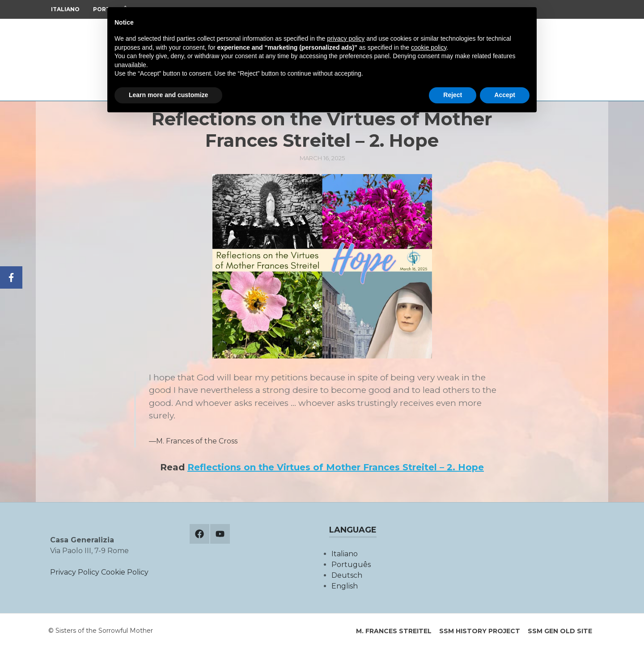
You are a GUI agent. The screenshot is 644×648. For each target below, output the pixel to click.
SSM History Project (480, 631)
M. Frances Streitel (394, 631)
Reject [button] (453, 95)
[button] (322, 266)
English (345, 586)
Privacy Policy (75, 572)
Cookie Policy (125, 572)
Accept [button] (505, 95)
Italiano (65, 9)
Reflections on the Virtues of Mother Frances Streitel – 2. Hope (336, 467)
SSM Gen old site (560, 631)
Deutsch (347, 575)
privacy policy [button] (346, 38)
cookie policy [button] (429, 47)
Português (351, 565)
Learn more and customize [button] (168, 95)
